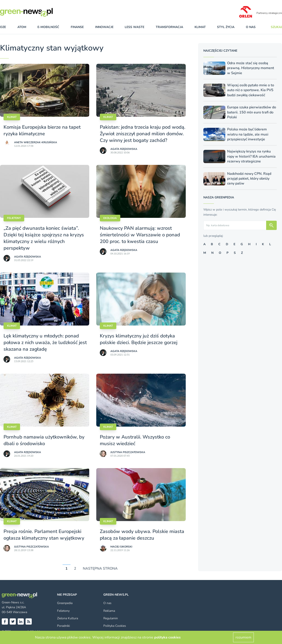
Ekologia (110, 218)
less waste (135, 27)
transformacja (169, 27)
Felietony (14, 218)
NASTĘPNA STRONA (100, 569)
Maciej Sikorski (121, 547)
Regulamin (111, 618)
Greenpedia (65, 603)
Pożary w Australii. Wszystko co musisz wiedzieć (135, 440)
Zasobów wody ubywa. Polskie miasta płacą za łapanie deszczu (142, 535)
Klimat (12, 117)
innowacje (104, 27)
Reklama (109, 611)
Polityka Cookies (115, 626)
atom (22, 27)
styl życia (226, 27)
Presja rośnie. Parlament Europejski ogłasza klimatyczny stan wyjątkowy (44, 535)
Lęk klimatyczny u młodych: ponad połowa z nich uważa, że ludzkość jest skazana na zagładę (45, 343)
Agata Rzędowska (124, 149)
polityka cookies (167, 637)
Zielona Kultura (68, 618)
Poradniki (63, 626)
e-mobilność (48, 27)
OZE (3, 27)
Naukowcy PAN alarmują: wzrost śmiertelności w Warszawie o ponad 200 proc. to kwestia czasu (140, 235)
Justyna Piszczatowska (128, 452)
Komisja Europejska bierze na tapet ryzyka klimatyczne (42, 130)
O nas (251, 27)
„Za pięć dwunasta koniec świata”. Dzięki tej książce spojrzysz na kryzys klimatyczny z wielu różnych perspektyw (44, 238)
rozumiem (243, 637)
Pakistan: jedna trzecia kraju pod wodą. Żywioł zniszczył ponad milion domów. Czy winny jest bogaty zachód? (143, 134)
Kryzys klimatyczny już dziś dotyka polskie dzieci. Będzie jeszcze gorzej (139, 339)
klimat (200, 27)
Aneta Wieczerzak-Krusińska (36, 142)
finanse (77, 27)
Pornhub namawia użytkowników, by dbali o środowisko (44, 440)
